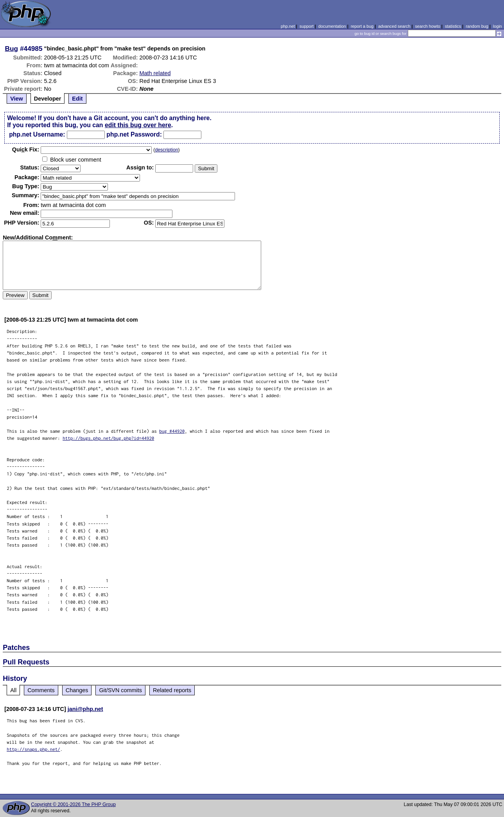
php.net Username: (37, 134)
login (498, 26)
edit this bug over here (138, 125)
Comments (41, 690)
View (17, 99)
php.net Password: (134, 134)
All (13, 690)
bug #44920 (172, 431)
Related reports (172, 690)
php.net (288, 26)
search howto (427, 26)
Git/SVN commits (120, 690)
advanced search (394, 26)
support (307, 26)
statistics (453, 26)
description (166, 150)
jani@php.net (85, 709)
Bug (12, 49)
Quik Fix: (26, 149)
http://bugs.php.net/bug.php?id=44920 (108, 438)
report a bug (362, 26)
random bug (477, 26)
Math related (155, 73)
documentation (332, 26)
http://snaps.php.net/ (33, 749)
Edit (77, 99)
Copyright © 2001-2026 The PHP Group (73, 804)
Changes (77, 690)
